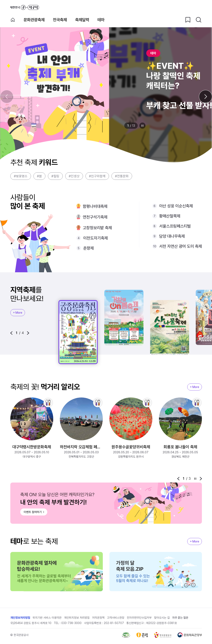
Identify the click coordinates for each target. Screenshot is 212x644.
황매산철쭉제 (170, 216)
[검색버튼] (199, 20)
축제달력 (82, 20)
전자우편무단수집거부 (139, 618)
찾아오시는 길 (162, 618)
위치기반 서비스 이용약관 (47, 618)
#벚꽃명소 (21, 176)
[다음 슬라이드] (205, 97)
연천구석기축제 (95, 217)
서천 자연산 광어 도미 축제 (181, 246)
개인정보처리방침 (20, 618)
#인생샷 (74, 176)
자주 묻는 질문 (180, 618)
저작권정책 (98, 618)
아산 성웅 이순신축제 (176, 206)
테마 (101, 20)
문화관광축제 (34, 20)
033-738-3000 (71, 623)
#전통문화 (122, 176)
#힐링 (55, 176)
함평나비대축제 (95, 206)
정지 (142, 126)
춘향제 (88, 248)
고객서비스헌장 (116, 618)
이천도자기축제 (95, 238)
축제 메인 (13, 20)
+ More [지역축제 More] (18, 313)
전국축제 (60, 20)
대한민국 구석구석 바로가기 (25, 7)
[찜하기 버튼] (188, 20)
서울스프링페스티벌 (175, 226)
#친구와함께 (97, 176)
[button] (11, 333)
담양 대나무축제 (172, 236)
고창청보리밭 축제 (97, 228)
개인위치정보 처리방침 (77, 618)
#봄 (39, 176)
